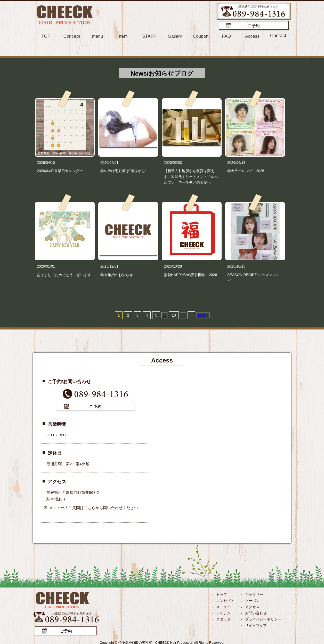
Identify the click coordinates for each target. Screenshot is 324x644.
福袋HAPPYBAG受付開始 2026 (190, 274)
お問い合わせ (256, 612)
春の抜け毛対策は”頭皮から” (123, 170)
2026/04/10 (46, 162)
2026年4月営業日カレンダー (60, 170)
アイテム (223, 612)
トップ (222, 593)
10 (174, 315)
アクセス (252, 606)
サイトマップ (256, 624)
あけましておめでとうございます (64, 274)
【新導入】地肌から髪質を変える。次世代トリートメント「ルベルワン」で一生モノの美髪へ (191, 176)
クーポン (252, 600)
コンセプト (225, 600)
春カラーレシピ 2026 (246, 170)
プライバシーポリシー (263, 618)
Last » (203, 315)
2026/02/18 (236, 162)
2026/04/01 (109, 162)
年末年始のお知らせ (117, 274)
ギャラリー (254, 593)
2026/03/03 (173, 162)
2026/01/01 (46, 266)
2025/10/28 (173, 266)
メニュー (223, 606)
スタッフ (223, 618)
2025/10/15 (236, 266)
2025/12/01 (109, 266)
